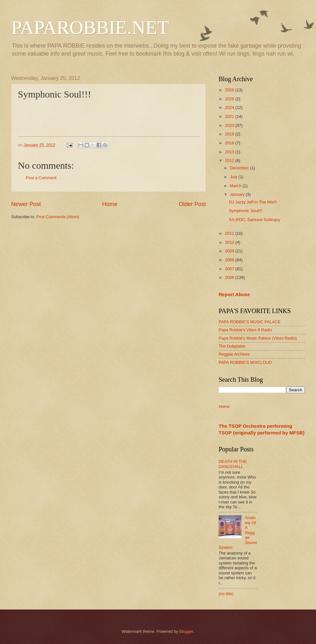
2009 (230, 251)
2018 (230, 143)
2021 (230, 116)
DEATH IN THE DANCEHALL (233, 464)
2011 (230, 233)
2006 (230, 277)
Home (110, 204)
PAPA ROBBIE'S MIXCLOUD (245, 362)
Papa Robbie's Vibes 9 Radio (245, 330)
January (238, 194)
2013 (230, 152)
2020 (230, 125)
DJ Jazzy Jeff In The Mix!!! (253, 202)
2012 (230, 161)
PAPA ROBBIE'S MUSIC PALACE (250, 322)
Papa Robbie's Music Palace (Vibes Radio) (258, 338)
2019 (230, 134)
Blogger (186, 631)
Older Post (192, 204)
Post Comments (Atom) (58, 217)
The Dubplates (232, 346)
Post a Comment (41, 178)
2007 (230, 269)
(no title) (226, 594)
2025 (230, 99)
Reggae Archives (234, 354)
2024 (230, 107)
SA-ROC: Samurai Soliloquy (255, 220)
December (240, 168)
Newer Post (26, 204)
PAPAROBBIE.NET (90, 27)
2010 (230, 242)
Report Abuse (234, 294)
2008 (230, 260)
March (236, 186)
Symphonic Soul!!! (245, 211)
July (234, 177)
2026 (230, 90)
